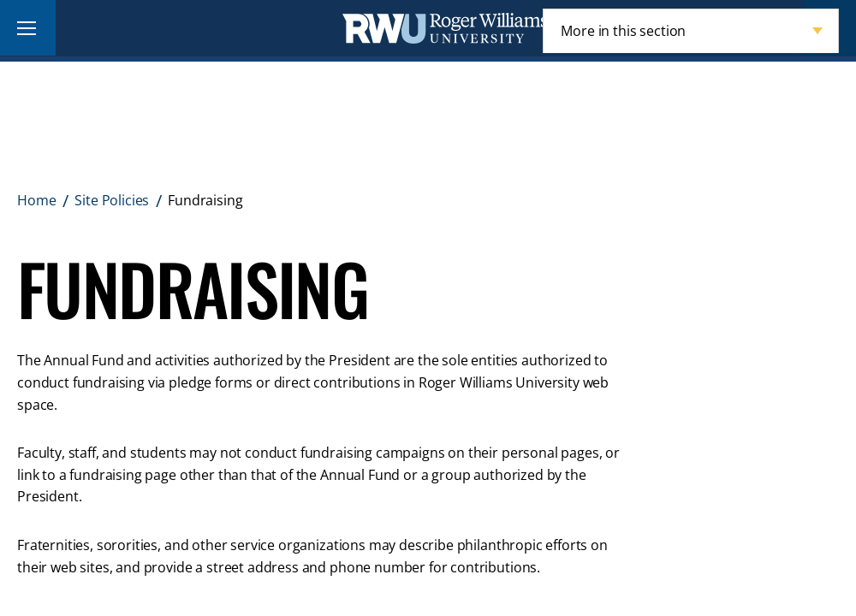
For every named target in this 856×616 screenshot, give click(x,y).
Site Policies (112, 200)
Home (36, 200)
